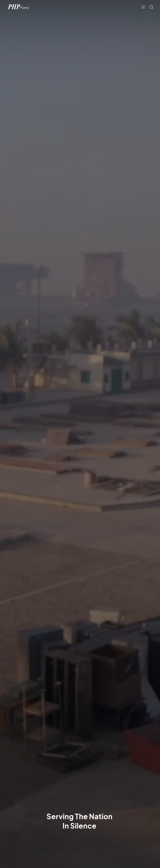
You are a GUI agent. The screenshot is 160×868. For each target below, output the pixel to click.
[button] (143, 7)
